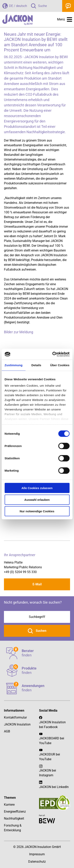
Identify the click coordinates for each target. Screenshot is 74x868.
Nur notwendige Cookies (37, 511)
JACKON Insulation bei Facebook (52, 722)
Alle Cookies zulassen (37, 488)
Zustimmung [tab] (14, 365)
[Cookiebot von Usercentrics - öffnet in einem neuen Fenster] (53, 354)
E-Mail (37, 584)
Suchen (41, 631)
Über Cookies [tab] (60, 365)
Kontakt (68, 6)
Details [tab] (36, 365)
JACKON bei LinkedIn (54, 784)
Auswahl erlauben (37, 500)
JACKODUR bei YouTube (50, 757)
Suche (42, 6)
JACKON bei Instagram (48, 773)
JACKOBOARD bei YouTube (52, 741)
